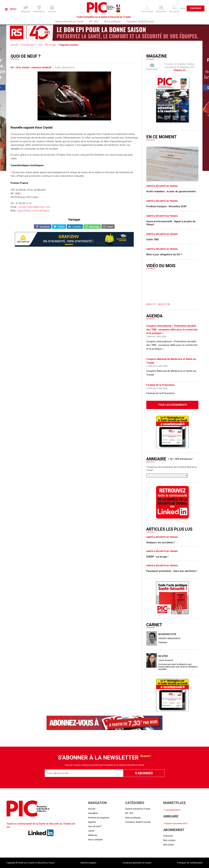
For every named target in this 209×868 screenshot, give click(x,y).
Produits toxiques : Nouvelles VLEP (166, 206)
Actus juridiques (112, 22)
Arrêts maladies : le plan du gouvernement (171, 191)
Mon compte (169, 840)
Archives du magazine (99, 818)
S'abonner (196, 8)
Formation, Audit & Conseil (140, 22)
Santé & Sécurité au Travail (69, 22)
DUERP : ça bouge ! (157, 557)
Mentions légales (88, 863)
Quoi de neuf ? (29, 45)
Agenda (92, 822)
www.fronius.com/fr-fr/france (34, 211)
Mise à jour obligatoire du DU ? (164, 254)
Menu (11, 9)
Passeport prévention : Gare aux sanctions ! (172, 571)
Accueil (14, 45)
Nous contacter (95, 840)
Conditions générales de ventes (137, 863)
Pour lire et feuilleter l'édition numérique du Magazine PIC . (180, 67)
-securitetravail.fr (172, 810)
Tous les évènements (172, 405)
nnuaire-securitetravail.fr (175, 823)
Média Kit (93, 835)
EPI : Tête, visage (48, 45)
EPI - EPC (94, 22)
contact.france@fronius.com (34, 207)
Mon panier (169, 845)
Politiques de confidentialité (190, 863)
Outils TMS (153, 239)
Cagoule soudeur (69, 45)
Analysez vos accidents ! (161, 542)
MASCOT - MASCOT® (158, 304)
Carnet (91, 831)
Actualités (93, 813)
